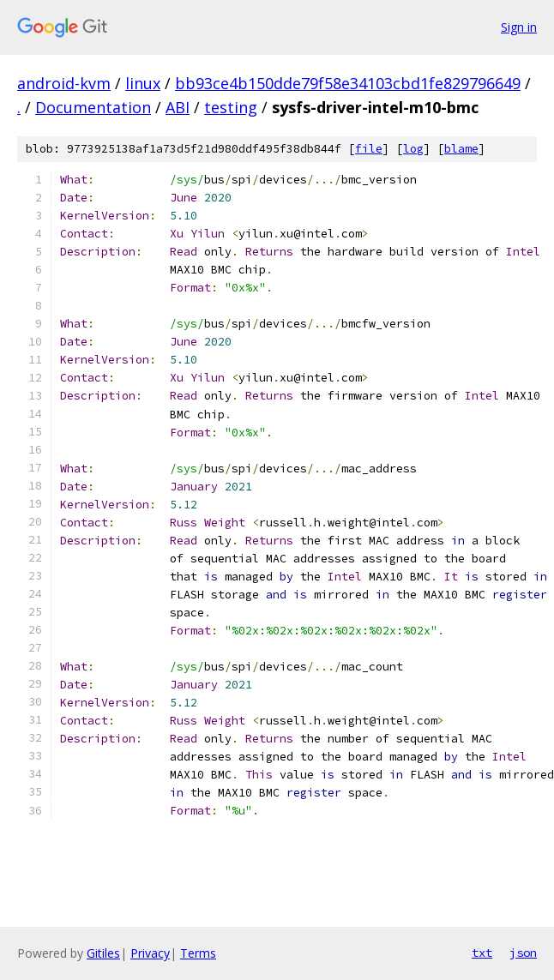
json (523, 953)
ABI (178, 107)
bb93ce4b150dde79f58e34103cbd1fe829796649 (348, 83)
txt (482, 953)
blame (461, 149)
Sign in (519, 27)
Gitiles (103, 953)
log (413, 149)
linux (143, 83)
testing (231, 107)
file (369, 149)
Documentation (93, 107)
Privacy (150, 953)
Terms (198, 953)
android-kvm (64, 83)
